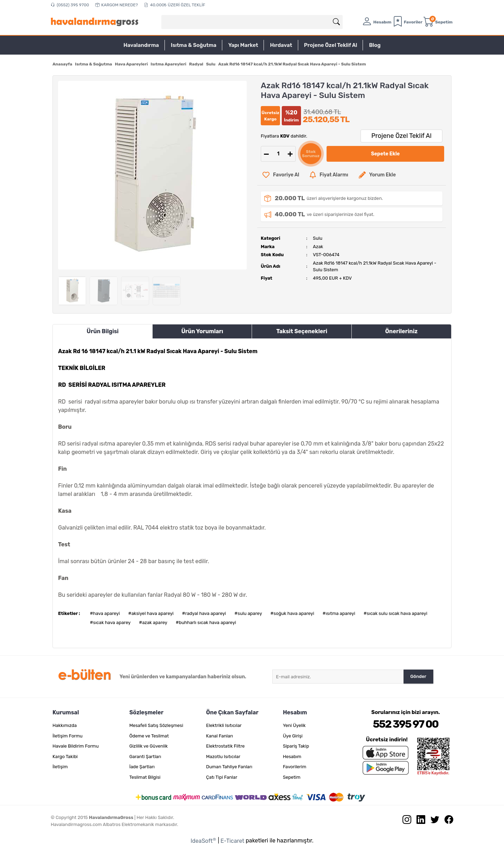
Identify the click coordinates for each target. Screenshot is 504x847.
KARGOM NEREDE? (117, 5)
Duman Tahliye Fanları (229, 767)
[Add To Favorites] (281, 175)
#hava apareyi (105, 613)
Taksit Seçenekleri (302, 331)
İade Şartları (142, 767)
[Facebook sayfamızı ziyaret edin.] (446, 821)
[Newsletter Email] (338, 677)
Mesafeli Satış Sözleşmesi (156, 725)
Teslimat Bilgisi (145, 777)
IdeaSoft (203, 841)
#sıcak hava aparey (110, 622)
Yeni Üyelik (294, 725)
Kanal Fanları (220, 736)
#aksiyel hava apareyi (151, 613)
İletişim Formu (68, 736)
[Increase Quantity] (290, 154)
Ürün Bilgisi (103, 331)
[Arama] (336, 22)
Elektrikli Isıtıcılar (224, 725)
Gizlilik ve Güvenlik (148, 746)
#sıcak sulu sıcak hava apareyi (395, 613)
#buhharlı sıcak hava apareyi (206, 622)
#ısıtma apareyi (339, 613)
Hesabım (292, 757)
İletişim (60, 767)
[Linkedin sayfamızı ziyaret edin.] (418, 821)
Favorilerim (295, 767)
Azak (318, 247)
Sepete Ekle (385, 154)
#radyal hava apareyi (204, 613)
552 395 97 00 (405, 724)
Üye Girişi (293, 736)
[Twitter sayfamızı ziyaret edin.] (432, 821)
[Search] (252, 22)
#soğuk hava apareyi (292, 613)
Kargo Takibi (65, 757)
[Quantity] (278, 154)
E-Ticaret (232, 841)
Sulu (318, 238)
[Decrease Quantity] (266, 154)
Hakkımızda (65, 725)
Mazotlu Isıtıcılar (223, 757)
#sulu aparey (248, 613)
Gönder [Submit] (418, 676)
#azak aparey (153, 622)
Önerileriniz (401, 331)
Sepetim (292, 777)
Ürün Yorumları (202, 331)
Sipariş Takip (296, 746)
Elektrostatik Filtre (225, 746)
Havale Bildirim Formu (76, 746)
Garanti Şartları (145, 757)
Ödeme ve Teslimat (149, 736)
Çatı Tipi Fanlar (222, 777)
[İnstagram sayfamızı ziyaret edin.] (404, 821)
